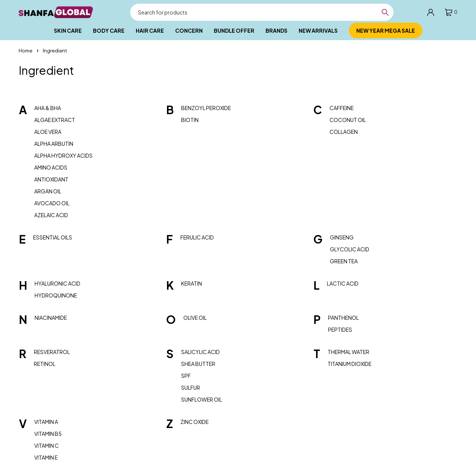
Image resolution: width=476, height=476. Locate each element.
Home (25, 51)
